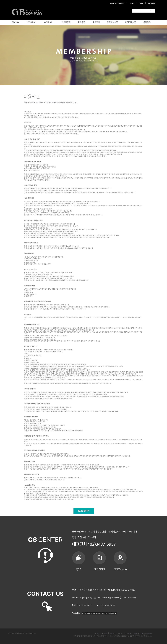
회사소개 (128, 634)
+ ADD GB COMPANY (117, 3)
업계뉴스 (112, 634)
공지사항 (105, 634)
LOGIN (132, 3)
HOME (97, 634)
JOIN (141, 3)
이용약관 (136, 634)
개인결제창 (152, 3)
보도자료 (120, 634)
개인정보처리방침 (147, 634)
